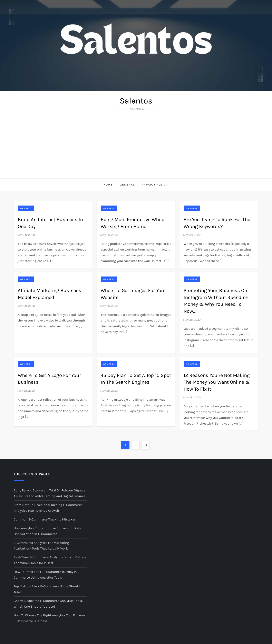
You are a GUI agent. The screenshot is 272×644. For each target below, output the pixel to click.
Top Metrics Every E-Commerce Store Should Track (47, 589)
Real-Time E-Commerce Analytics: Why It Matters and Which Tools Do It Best (50, 560)
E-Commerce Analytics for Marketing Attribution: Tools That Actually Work (41, 546)
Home (108, 185)
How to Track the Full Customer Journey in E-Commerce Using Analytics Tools (47, 575)
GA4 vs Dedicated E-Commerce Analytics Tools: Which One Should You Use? (48, 604)
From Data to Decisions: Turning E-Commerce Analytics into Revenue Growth (48, 508)
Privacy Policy (155, 185)
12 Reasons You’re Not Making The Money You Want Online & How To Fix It (217, 382)
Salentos (136, 101)
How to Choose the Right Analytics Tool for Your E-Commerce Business (50, 618)
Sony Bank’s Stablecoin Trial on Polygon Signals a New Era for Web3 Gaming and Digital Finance (50, 493)
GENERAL (127, 185)
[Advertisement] (136, 148)
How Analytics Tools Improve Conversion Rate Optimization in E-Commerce (47, 531)
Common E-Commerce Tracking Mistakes (45, 519)
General (26, 208)
